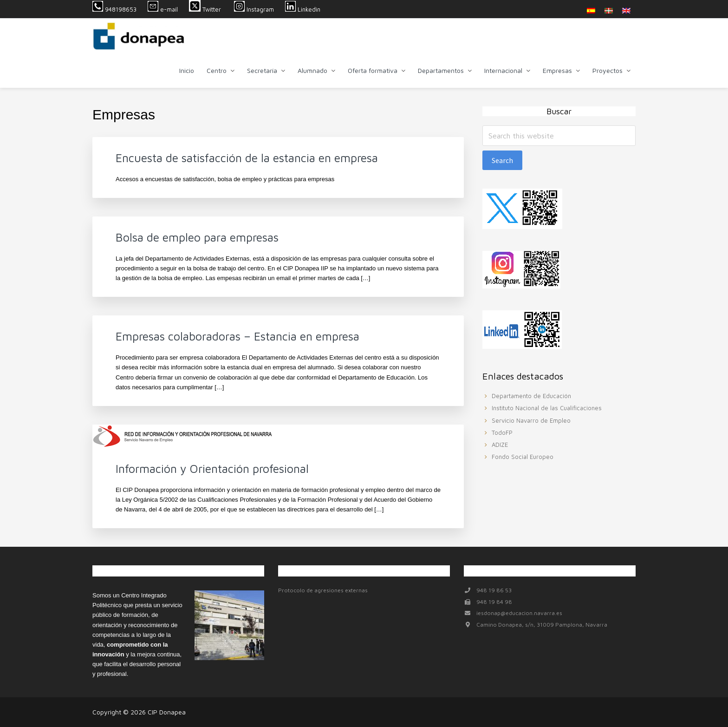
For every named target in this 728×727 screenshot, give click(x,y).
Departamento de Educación (531, 396)
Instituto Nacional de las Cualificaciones (547, 408)
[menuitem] (591, 10)
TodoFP (502, 432)
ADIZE (500, 445)
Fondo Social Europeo (523, 457)
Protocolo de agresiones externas (323, 590)
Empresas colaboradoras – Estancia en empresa (237, 336)
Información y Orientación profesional (212, 468)
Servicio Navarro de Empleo (531, 420)
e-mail (163, 9)
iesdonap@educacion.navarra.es (519, 613)
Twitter (206, 9)
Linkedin (303, 9)
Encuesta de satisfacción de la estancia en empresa (247, 158)
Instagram (254, 9)
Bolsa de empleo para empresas (197, 237)
